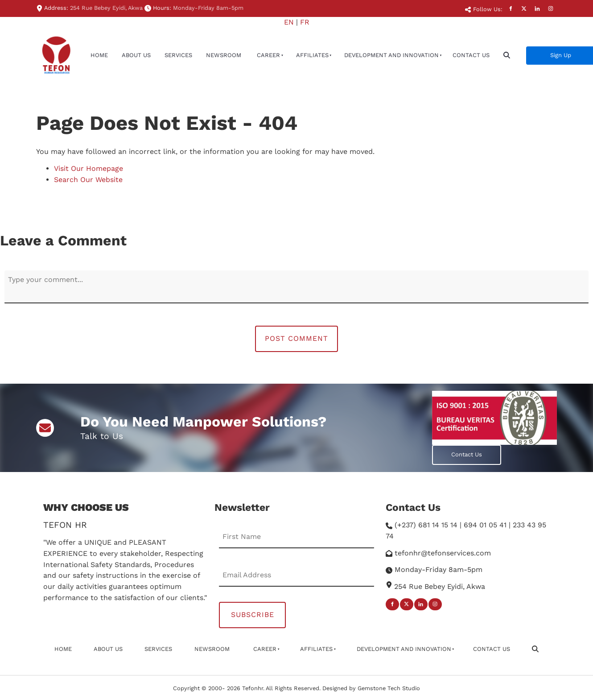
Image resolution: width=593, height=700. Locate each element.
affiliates (312, 55)
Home (99, 55)
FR (305, 22)
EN (289, 22)
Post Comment (296, 338)
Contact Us (471, 55)
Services (178, 55)
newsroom (224, 55)
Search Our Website (88, 180)
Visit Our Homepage (89, 168)
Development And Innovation (391, 55)
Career (268, 55)
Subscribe (253, 615)
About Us (136, 55)
